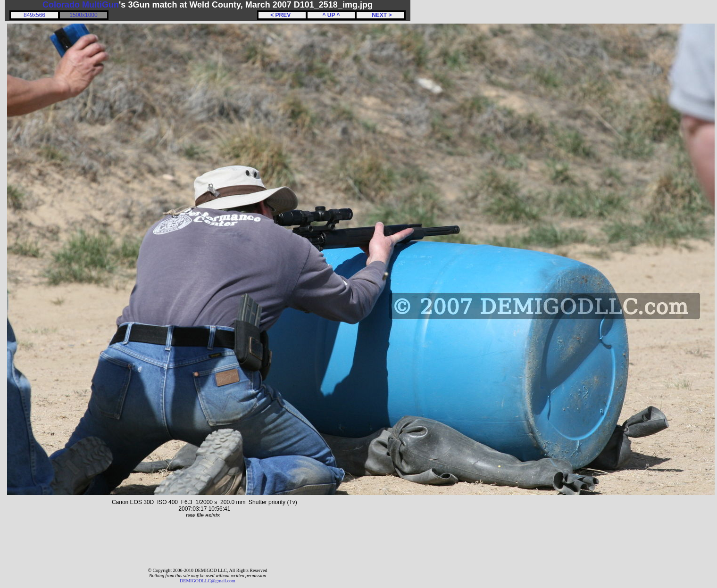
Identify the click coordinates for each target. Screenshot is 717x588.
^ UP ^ (331, 15)
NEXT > (380, 15)
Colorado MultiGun (81, 5)
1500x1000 (83, 15)
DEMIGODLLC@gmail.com (208, 581)
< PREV (282, 15)
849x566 (34, 15)
